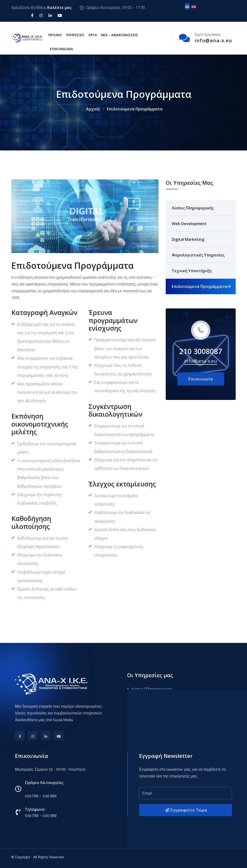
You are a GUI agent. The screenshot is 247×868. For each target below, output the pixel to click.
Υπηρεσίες (75, 35)
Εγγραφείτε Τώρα (186, 810)
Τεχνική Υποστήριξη (192, 271)
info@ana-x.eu (201, 361)
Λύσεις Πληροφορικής (193, 208)
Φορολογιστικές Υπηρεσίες (198, 255)
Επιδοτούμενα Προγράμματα (200, 286)
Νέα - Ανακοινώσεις (120, 35)
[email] (186, 793)
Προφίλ (55, 35)
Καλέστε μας (59, 7)
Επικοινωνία (62, 49)
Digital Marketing (188, 239)
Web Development (189, 224)
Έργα (93, 35)
